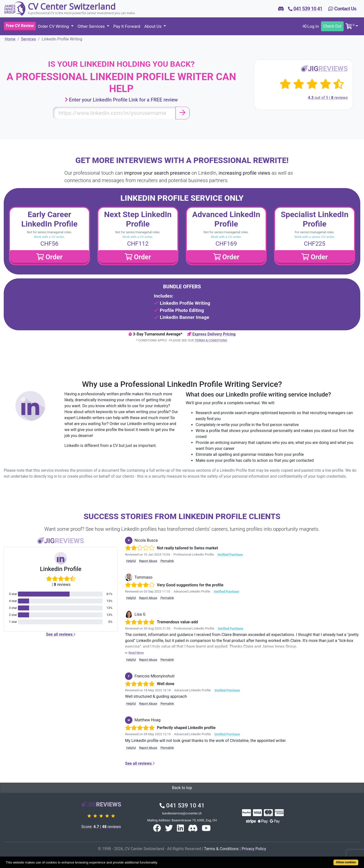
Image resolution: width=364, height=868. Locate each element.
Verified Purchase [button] (230, 554)
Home (10, 39)
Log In (311, 26)
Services (29, 39)
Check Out (332, 26)
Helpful (131, 561)
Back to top (182, 788)
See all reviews (61, 634)
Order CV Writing (54, 26)
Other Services (92, 26)
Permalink (167, 561)
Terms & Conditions (211, 340)
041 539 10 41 (182, 805)
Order (49, 257)
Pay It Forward (127, 26)
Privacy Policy (254, 849)
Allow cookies (346, 862)
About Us (154, 26)
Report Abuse (148, 561)
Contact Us (342, 9)
